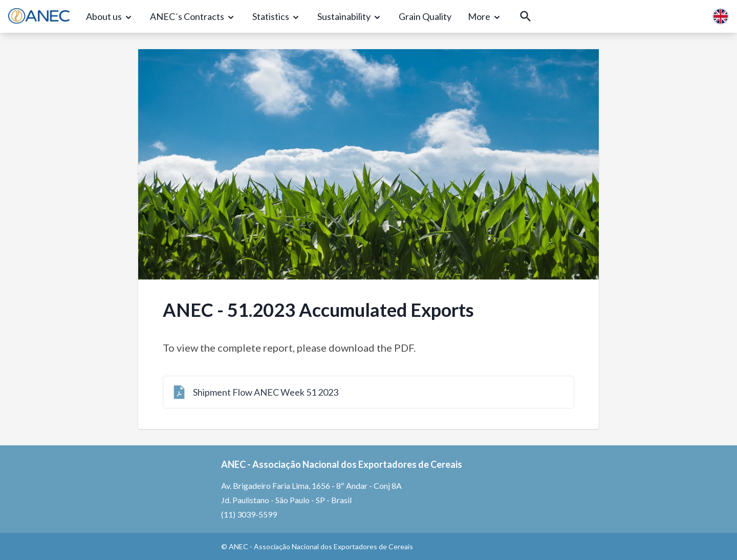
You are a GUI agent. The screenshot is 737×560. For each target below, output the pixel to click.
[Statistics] (277, 17)
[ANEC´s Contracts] (193, 17)
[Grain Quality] (425, 17)
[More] (485, 17)
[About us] (110, 17)
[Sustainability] (350, 17)
